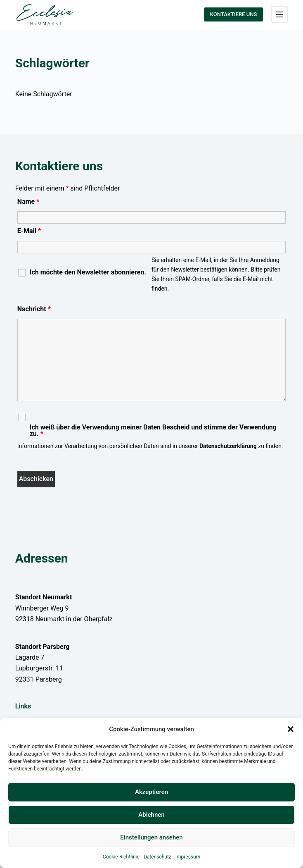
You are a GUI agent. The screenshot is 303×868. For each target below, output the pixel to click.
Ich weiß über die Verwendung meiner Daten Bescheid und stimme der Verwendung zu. (153, 431)
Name (28, 201)
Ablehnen (151, 815)
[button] (291, 729)
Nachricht (34, 309)
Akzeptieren (151, 792)
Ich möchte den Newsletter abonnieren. (88, 272)
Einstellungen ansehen (151, 837)
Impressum (188, 857)
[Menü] (279, 14)
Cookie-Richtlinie (121, 857)
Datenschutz (157, 857)
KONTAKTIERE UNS (233, 14)
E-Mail (29, 231)
